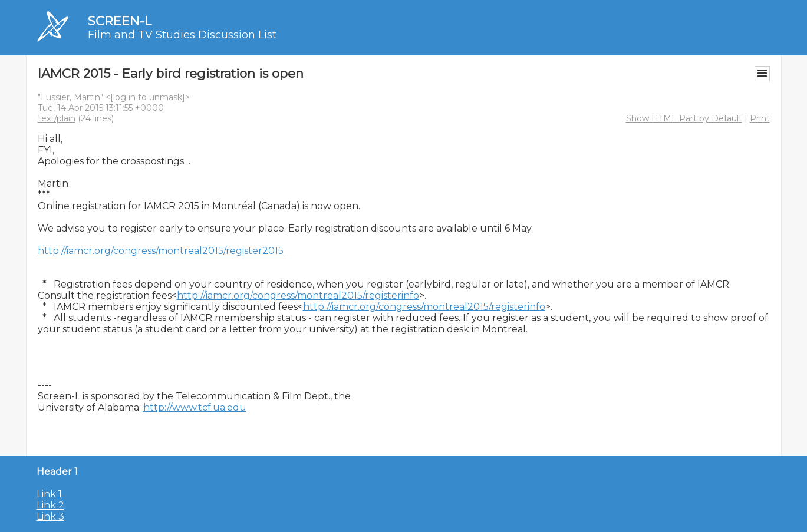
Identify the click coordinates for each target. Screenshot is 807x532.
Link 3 (50, 516)
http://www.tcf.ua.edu (195, 407)
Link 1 (49, 494)
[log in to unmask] (148, 97)
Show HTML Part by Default (684, 118)
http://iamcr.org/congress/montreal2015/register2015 (161, 251)
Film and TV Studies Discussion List (182, 35)
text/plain (57, 118)
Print (760, 118)
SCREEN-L (120, 21)
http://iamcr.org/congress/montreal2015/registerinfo (298, 295)
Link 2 (50, 505)
